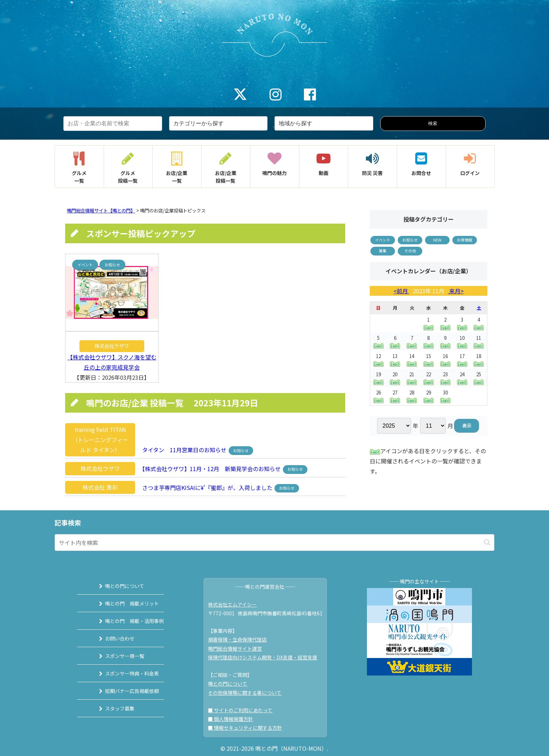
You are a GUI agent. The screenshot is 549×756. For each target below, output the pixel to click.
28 (412, 396)
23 (445, 378)
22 (429, 378)
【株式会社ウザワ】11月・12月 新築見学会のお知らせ (209, 468)
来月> (456, 291)
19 (378, 378)
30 (445, 396)
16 (445, 360)
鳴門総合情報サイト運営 (239, 649)
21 (412, 378)
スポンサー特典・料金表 (123, 673)
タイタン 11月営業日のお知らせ (182, 450)
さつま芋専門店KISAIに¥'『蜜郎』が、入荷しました (205, 487)
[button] (487, 542)
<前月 (401, 291)
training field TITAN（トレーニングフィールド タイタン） (100, 440)
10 (462, 341)
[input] (274, 542)
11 (479, 341)
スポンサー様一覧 (116, 656)
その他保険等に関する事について (249, 693)
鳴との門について (116, 586)
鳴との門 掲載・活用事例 (126, 621)
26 (378, 396)
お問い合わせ (111, 638)
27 (395, 396)
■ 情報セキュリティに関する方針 (249, 728)
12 (378, 360)
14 (412, 360)
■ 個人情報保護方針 (234, 719)
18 (479, 360)
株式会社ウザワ (112, 346)
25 (479, 378)
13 (395, 360)
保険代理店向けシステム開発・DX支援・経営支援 (266, 657)
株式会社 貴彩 (100, 487)
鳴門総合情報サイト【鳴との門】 (101, 211)
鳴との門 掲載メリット (123, 603)
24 (462, 378)
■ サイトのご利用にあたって (244, 710)
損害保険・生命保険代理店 (241, 639)
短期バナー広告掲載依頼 (123, 691)
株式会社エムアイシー (236, 604)
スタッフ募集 (111, 708)
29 (429, 396)
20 (395, 378)
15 (429, 360)
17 (462, 360)
